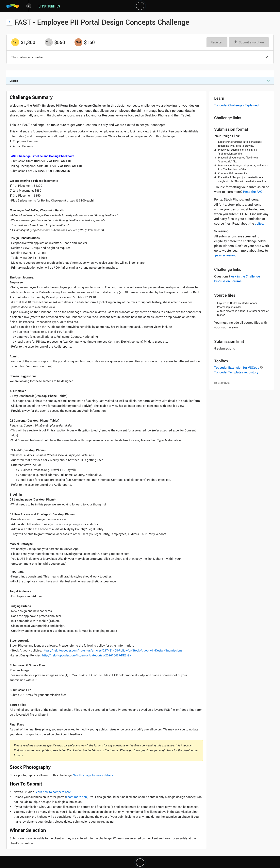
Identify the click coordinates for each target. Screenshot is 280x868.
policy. (259, 223)
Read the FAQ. (253, 192)
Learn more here (77, 797)
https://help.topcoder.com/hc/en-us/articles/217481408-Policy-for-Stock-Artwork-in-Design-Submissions (112, 651)
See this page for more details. (93, 775)
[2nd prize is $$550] (49, 42)
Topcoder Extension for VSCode (237, 367)
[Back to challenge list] (9, 22)
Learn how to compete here (53, 792)
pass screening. (226, 255)
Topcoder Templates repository (236, 372)
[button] (266, 57)
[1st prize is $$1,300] (15, 42)
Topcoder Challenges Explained (236, 105)
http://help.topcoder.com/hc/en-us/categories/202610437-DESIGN (87, 655)
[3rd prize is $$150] (78, 42)
